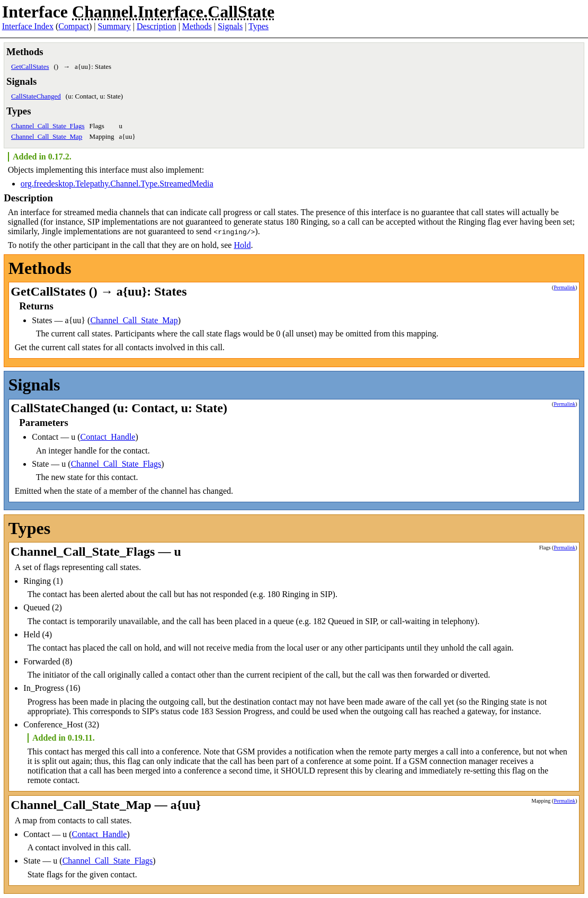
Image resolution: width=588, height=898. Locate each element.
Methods (197, 26)
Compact (74, 26)
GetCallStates (30, 66)
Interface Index (28, 26)
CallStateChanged (36, 96)
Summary (114, 26)
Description (157, 26)
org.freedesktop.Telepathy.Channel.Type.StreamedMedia (117, 184)
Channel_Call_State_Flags (48, 126)
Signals (230, 26)
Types (259, 26)
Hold (242, 245)
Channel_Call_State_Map (47, 136)
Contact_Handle (108, 437)
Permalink (564, 287)
